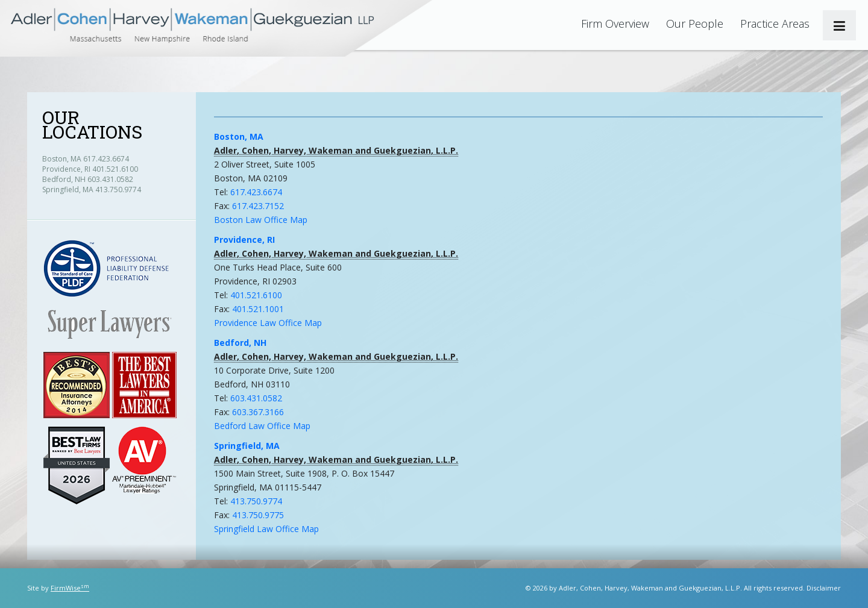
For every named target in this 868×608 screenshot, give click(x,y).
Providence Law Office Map (268, 323)
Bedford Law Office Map (262, 426)
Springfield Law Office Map (266, 529)
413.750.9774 (256, 501)
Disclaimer (824, 588)
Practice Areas (775, 24)
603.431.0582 (256, 398)
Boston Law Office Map (261, 220)
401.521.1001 (258, 309)
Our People (695, 24)
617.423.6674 (256, 192)
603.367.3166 (258, 412)
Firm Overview (615, 24)
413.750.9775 (258, 515)
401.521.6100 (256, 295)
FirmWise (70, 588)
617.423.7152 (258, 206)
